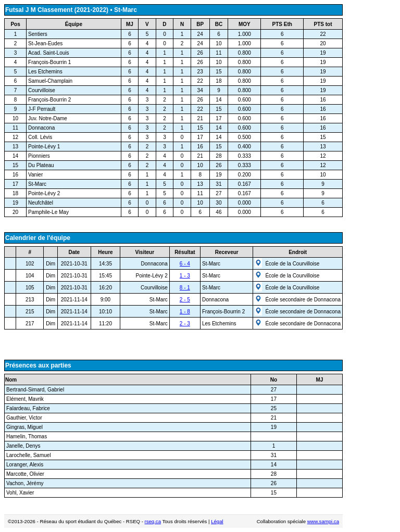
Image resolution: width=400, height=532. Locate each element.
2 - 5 (185, 300)
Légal (217, 521)
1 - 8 (185, 312)
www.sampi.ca (323, 521)
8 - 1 (185, 288)
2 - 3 (185, 324)
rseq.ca (153, 521)
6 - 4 (185, 264)
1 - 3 (185, 276)
